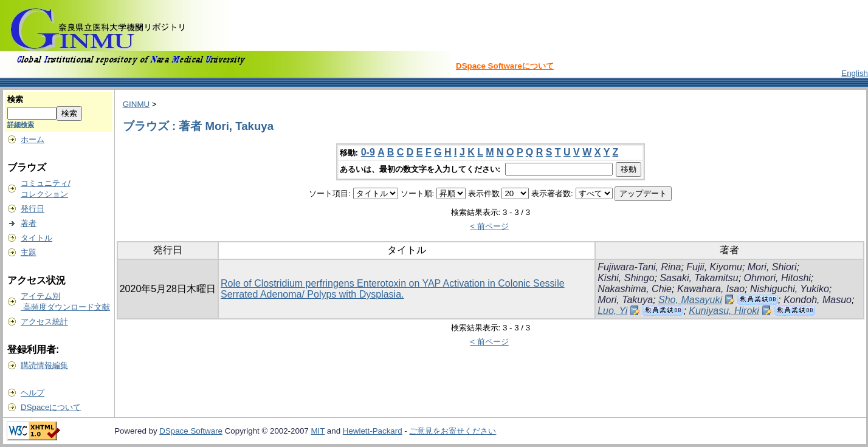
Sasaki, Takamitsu (699, 278)
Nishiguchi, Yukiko (790, 289)
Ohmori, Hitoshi (777, 278)
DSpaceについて (51, 407)
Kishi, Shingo (626, 278)
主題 (29, 252)
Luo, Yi (612, 311)
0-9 (368, 152)
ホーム (33, 139)
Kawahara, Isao (711, 289)
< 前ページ (489, 226)
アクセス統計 (44, 322)
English (855, 73)
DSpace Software (191, 431)
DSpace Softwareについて (505, 66)
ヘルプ (33, 393)
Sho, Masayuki (690, 300)
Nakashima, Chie (635, 289)
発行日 (33, 209)
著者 (29, 223)
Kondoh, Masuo (818, 300)
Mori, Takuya (625, 300)
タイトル (36, 238)
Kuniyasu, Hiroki (724, 311)
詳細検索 (21, 125)
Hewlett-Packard (373, 431)
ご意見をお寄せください (453, 431)
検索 (15, 99)
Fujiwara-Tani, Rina (639, 267)
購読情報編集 (44, 365)
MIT (318, 431)
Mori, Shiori (772, 267)
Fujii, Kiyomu (714, 267)
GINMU (136, 104)
